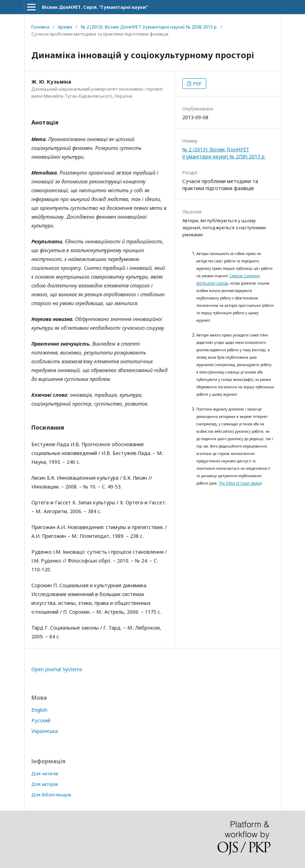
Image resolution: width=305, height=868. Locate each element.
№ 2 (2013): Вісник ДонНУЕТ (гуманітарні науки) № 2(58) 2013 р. (149, 27)
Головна (40, 27)
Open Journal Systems (57, 669)
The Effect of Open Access (240, 483)
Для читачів (45, 773)
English (39, 710)
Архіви (65, 27)
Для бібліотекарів (51, 795)
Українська (45, 731)
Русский (41, 720)
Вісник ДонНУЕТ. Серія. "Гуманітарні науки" (95, 7)
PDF (197, 84)
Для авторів (45, 784)
